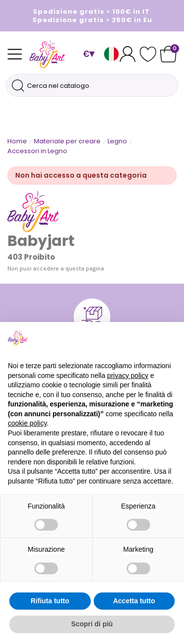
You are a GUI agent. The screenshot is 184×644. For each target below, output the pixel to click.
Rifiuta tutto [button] (50, 601)
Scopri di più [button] (92, 624)
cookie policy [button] (27, 423)
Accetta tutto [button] (134, 601)
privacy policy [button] (128, 376)
